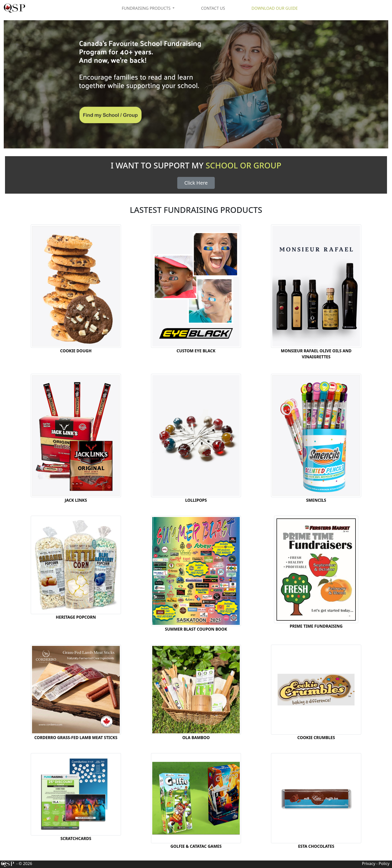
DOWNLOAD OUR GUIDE (275, 8)
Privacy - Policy (376, 864)
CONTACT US (213, 8)
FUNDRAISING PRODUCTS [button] (147, 8)
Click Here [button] (196, 183)
